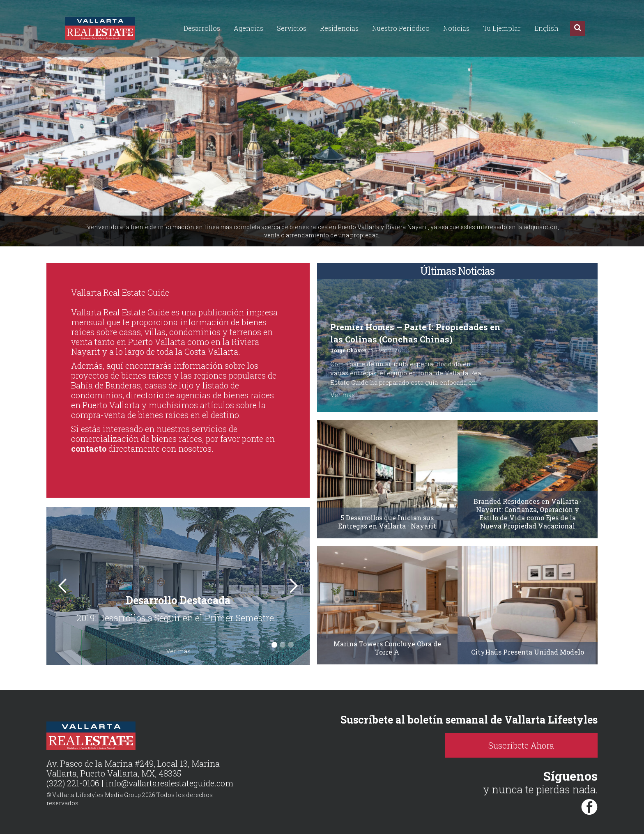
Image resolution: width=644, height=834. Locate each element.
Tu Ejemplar (502, 28)
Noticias (456, 28)
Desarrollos (202, 28)
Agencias (248, 28)
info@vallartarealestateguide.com (170, 783)
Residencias (339, 28)
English (546, 28)
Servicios (292, 28)
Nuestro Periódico (401, 28)
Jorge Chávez (348, 350)
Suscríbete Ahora (527, 745)
